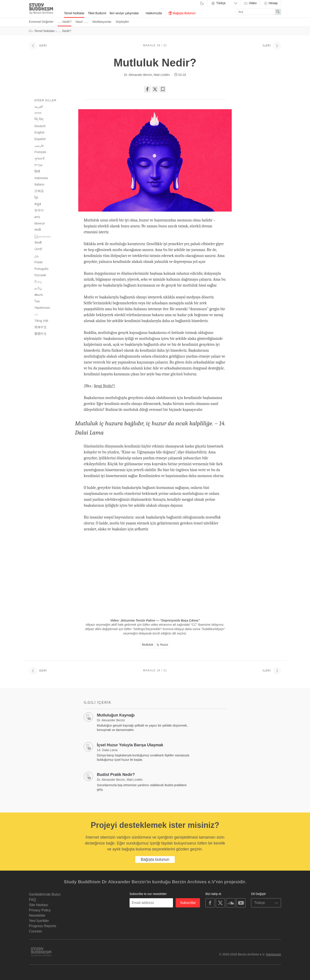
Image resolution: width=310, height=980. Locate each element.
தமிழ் (38, 288)
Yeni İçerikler (39, 921)
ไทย (37, 301)
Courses (36, 931)
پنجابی (37, 256)
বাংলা (38, 113)
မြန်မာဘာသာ (43, 236)
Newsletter (37, 915)
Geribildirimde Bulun (45, 894)
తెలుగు (39, 295)
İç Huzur (162, 645)
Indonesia (41, 178)
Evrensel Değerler (41, 22)
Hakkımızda (154, 13)
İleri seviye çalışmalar (124, 13)
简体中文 (41, 327)
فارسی (39, 146)
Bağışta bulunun (155, 859)
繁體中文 (41, 334)
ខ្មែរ (36, 197)
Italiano (39, 184)
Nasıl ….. (82, 22)
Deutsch (40, 126)
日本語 (39, 191)
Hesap (271, 3)
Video (250, 3)
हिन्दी (37, 171)
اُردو (36, 314)
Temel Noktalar (74, 13)
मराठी (38, 230)
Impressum (273, 954)
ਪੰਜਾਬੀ (38, 249)
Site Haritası (38, 905)
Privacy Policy (40, 910)
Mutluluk (148, 645)
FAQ (32, 900)
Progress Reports (43, 926)
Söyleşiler (122, 22)
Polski (38, 262)
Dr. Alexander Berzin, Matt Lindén (147, 75)
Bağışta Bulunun (182, 13)
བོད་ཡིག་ (39, 119)
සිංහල (38, 282)
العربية (39, 107)
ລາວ (37, 217)
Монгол (40, 223)
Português (41, 269)
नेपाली (38, 243)
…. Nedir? (65, 22)
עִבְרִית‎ (38, 165)
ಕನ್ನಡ (38, 204)
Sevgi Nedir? (104, 386)
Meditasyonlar (102, 22)
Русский (40, 275)
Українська (42, 308)
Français (40, 152)
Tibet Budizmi (97, 13)
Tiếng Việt (41, 321)
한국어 (39, 210)
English (39, 132)
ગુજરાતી (39, 159)
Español (40, 139)
